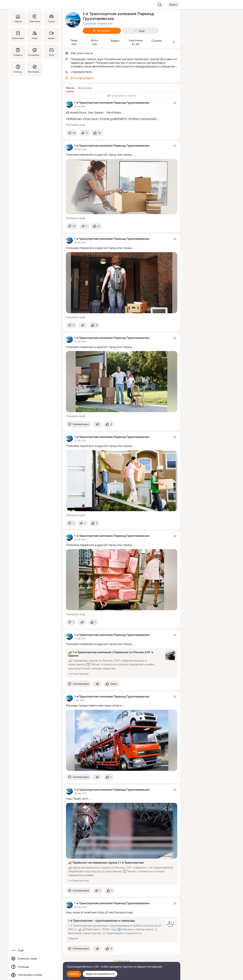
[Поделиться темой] (84, 133)
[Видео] (51, 35)
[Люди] (34, 35)
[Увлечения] (34, 18)
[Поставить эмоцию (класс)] (97, 133)
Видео (115, 41)
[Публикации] (18, 35)
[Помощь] (18, 69)
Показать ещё (76, 125)
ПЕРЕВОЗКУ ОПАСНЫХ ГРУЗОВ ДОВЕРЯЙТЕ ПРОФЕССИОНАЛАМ (111, 119)
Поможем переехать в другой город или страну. (99, 155)
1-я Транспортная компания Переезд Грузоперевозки (112, 103)
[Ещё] (35, 951)
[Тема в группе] (122, 110)
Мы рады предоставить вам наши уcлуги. (94, 706)
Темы (74, 41)
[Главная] (18, 18)
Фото (95, 41)
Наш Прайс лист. (77, 799)
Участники (136, 41)
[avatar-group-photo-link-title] (73, 20)
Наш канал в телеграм (81, 912)
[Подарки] (18, 52)
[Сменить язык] (35, 959)
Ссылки (157, 41)
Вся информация (82, 78)
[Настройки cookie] (35, 975)
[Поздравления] (34, 52)
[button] (70, 88)
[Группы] (51, 18)
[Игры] (51, 52)
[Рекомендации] (34, 69)
